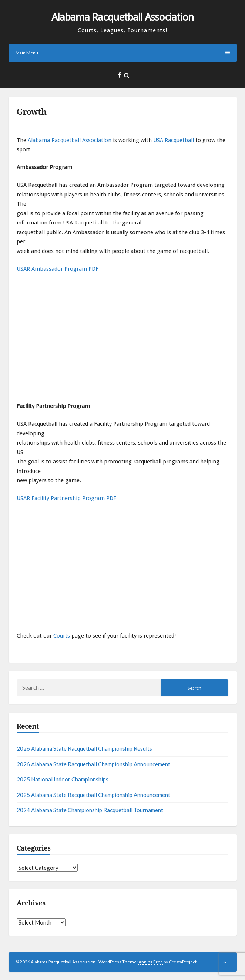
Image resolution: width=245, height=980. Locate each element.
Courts (62, 636)
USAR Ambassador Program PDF (58, 269)
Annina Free (151, 962)
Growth (31, 112)
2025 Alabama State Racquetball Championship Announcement (93, 795)
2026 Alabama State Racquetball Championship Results (84, 748)
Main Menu (123, 53)
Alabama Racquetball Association (123, 17)
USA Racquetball (174, 140)
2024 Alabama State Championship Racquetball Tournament (90, 810)
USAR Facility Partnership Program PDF (66, 498)
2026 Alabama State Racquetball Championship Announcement (93, 764)
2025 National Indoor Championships (63, 779)
